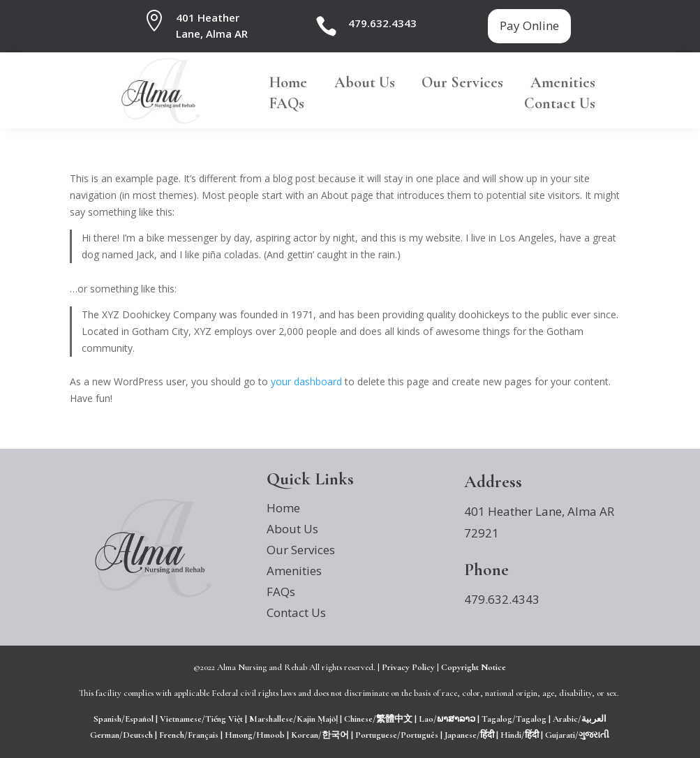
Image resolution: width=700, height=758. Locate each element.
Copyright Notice (474, 667)
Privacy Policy (408, 667)
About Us (365, 84)
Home (288, 84)
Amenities (563, 84)
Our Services (462, 84)
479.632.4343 (382, 23)
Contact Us (560, 105)
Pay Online (529, 25)
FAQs (287, 105)
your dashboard (306, 381)
